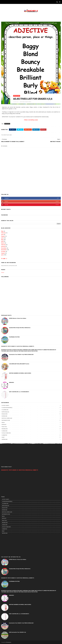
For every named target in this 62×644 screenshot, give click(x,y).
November (4, 250)
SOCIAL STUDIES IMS (6, 433)
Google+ (30, 201)
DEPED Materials (6, 412)
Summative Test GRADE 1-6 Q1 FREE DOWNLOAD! (21, 354)
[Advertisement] (31, 181)
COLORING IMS (5, 410)
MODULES (4, 424)
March (3, 243)
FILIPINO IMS (5, 416)
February (3, 233)
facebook (30, 198)
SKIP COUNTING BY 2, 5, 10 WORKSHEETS (19, 392)
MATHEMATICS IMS (6, 420)
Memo (3, 422)
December (4, 248)
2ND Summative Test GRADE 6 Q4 (17, 632)
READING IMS (5, 429)
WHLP (3, 437)
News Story (4, 427)
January (3, 246)
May (2, 231)
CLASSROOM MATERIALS (7, 408)
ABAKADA (11, 382)
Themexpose (9, 642)
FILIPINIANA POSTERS (14, 337)
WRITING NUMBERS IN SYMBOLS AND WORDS (20, 373)
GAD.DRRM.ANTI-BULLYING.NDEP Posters (19, 364)
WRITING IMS (5, 439)
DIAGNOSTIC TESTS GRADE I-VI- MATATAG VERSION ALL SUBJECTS (18, 346)
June (2, 234)
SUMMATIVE (5, 435)
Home (3, 272)
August (3, 236)
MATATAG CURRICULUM (7, 418)
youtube (30, 205)
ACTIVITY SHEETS (6, 405)
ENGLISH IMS (17, 96)
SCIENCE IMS (5, 431)
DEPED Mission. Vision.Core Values (18, 318)
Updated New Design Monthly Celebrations (20, 328)
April (2, 241)
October (3, 251)
